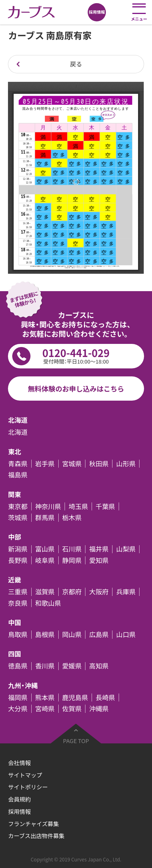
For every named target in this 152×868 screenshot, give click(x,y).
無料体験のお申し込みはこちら (76, 389)
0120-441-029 (76, 355)
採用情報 (19, 811)
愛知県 (99, 560)
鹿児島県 (75, 697)
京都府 (72, 592)
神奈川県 (48, 506)
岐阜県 (45, 560)
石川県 (72, 549)
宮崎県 (45, 709)
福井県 (99, 549)
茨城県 (18, 518)
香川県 (45, 666)
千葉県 (105, 506)
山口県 (126, 634)
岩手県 (45, 464)
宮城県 (72, 464)
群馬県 (45, 518)
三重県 (18, 592)
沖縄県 (99, 709)
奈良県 (18, 603)
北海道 (18, 432)
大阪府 (99, 592)
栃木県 (72, 518)
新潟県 (18, 549)
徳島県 (18, 666)
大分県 (18, 709)
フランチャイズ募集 (33, 824)
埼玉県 (78, 506)
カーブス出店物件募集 (36, 836)
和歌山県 (48, 603)
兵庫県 (126, 592)
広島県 (99, 634)
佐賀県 (72, 709)
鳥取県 (18, 634)
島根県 (45, 634)
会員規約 (19, 799)
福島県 (18, 475)
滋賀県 (45, 592)
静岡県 (72, 560)
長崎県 (105, 697)
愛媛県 (72, 666)
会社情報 (19, 763)
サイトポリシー (28, 787)
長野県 (18, 560)
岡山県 (72, 634)
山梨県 (126, 549)
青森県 (18, 464)
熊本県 (45, 697)
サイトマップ (25, 775)
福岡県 (18, 697)
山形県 (126, 464)
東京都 (18, 506)
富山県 (45, 549)
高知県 (99, 666)
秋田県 (99, 464)
